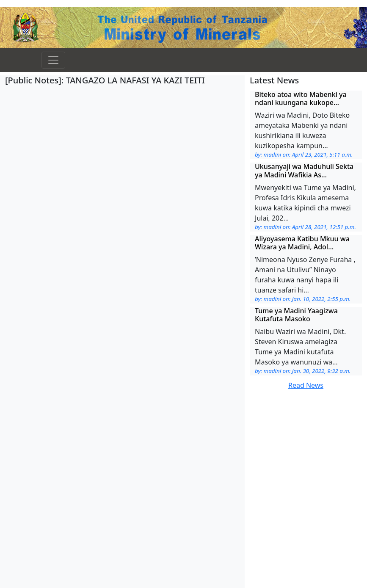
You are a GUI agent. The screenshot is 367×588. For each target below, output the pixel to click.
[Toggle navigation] (53, 60)
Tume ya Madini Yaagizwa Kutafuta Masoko (296, 315)
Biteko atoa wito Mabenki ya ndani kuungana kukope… (301, 98)
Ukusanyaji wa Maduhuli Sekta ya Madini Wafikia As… (304, 170)
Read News (306, 385)
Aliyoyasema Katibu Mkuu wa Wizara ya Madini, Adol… (302, 243)
